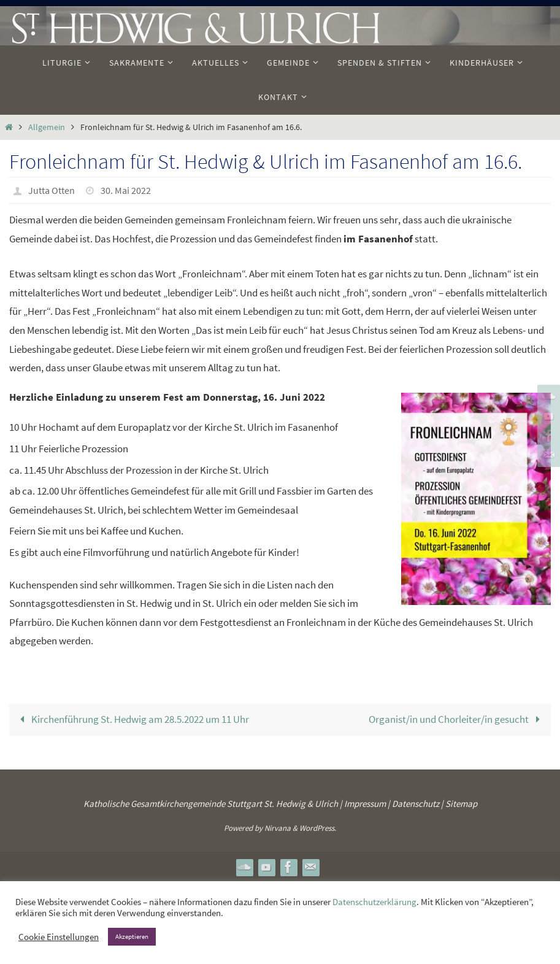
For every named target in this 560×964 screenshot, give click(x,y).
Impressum (365, 804)
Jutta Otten (52, 190)
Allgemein (47, 127)
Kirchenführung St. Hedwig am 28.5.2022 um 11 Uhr (132, 719)
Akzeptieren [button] (132, 936)
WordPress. (318, 828)
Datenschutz (416, 804)
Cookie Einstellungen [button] (59, 937)
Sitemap (461, 804)
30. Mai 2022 (126, 190)
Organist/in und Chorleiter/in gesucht (457, 719)
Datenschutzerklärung (374, 902)
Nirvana (278, 828)
